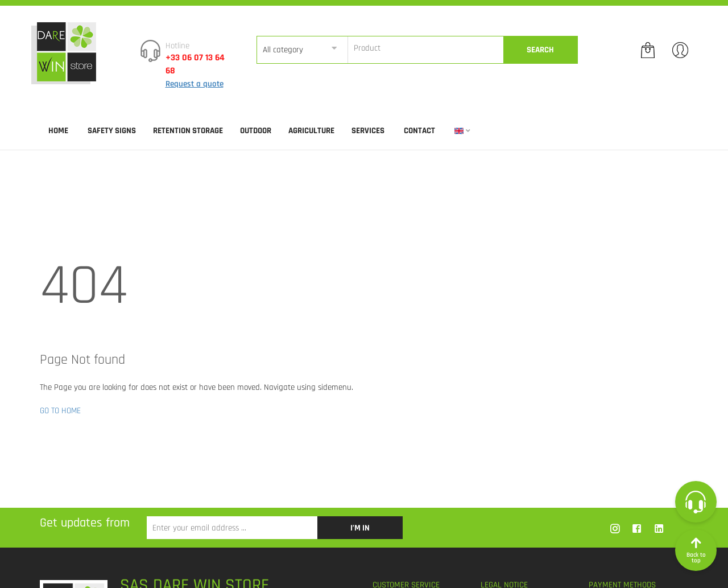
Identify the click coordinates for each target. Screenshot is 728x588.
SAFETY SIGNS (112, 131)
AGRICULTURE (311, 131)
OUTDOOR (256, 131)
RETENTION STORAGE (188, 131)
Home (58, 131)
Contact (419, 131)
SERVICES (368, 131)
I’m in (360, 528)
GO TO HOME (60, 411)
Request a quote (195, 84)
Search (540, 50)
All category (283, 50)
